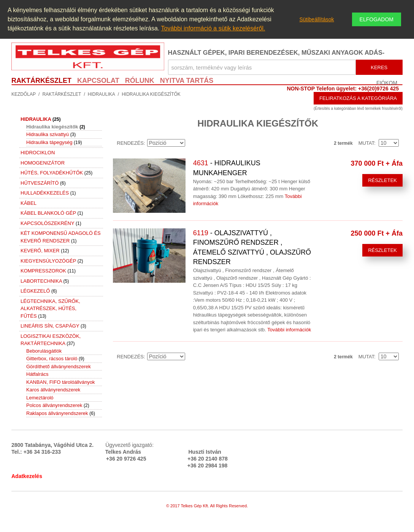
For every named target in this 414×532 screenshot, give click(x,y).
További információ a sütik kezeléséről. (213, 28)
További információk (289, 330)
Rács (217, 143)
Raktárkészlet (62, 94)
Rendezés (130, 143)
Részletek (382, 180)
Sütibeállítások (316, 19)
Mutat (366, 143)
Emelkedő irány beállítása (192, 143)
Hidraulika (102, 94)
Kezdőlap (24, 94)
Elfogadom (377, 19)
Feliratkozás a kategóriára (358, 98)
